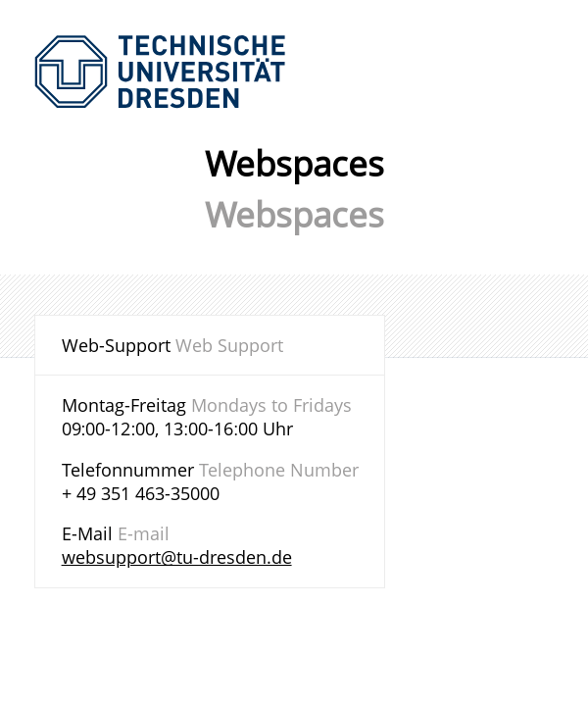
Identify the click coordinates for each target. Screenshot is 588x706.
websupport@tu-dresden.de (177, 557)
